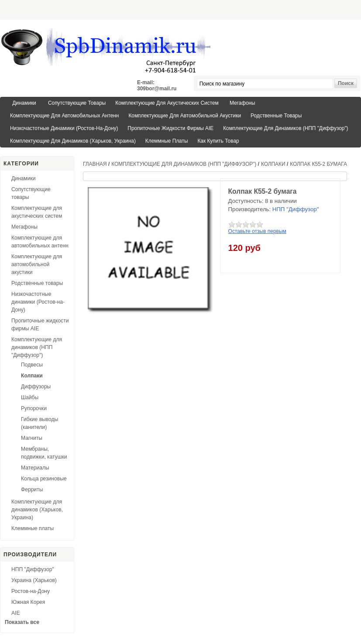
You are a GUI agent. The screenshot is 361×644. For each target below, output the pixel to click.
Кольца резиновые (44, 479)
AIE (16, 613)
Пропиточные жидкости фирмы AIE (170, 128)
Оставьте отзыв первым (257, 231)
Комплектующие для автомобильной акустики (185, 116)
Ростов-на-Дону (31, 591)
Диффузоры (36, 387)
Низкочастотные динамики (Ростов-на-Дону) (64, 128)
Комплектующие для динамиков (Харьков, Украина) (73, 141)
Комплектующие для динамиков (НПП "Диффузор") (285, 128)
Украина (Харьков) (34, 580)
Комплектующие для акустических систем (167, 103)
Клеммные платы (167, 141)
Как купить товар (218, 141)
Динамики (24, 103)
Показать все (22, 622)
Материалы (35, 468)
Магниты (32, 438)
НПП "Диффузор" (33, 569)
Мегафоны (242, 103)
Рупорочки (34, 408)
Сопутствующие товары (77, 103)
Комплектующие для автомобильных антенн (64, 116)
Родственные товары (276, 116)
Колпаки (32, 376)
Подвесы (32, 365)
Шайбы (30, 397)
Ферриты (32, 490)
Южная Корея (28, 602)
